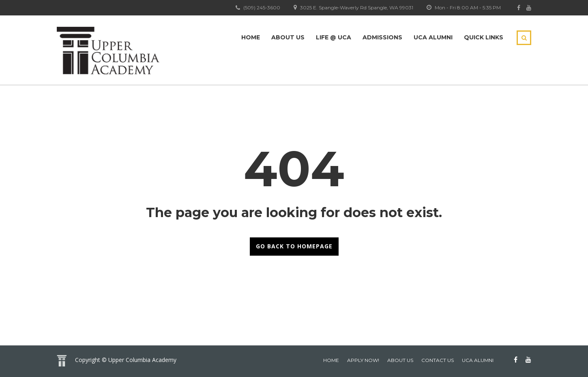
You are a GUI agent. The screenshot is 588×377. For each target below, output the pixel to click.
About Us (288, 37)
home (331, 360)
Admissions (382, 37)
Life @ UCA (334, 37)
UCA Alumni (433, 37)
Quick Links (484, 37)
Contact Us (438, 360)
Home (251, 37)
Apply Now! (363, 360)
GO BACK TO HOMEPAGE (294, 246)
